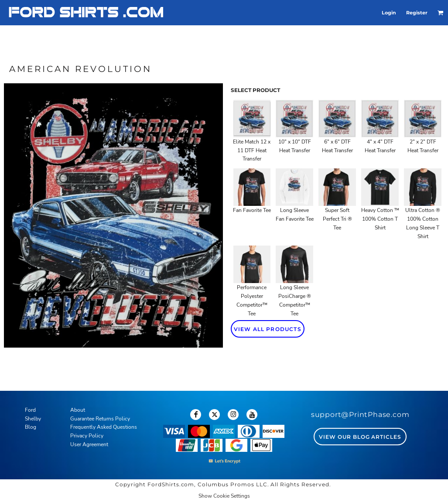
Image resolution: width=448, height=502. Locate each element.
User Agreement (89, 444)
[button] (441, 13)
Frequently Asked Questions (104, 427)
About (78, 410)
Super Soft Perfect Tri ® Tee (337, 219)
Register (417, 13)
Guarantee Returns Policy (100, 419)
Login (389, 13)
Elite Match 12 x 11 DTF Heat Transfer (252, 150)
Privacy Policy (87, 436)
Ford (30, 410)
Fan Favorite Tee (252, 210)
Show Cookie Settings (224, 496)
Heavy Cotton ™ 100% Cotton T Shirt (380, 219)
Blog (31, 427)
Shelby (33, 419)
